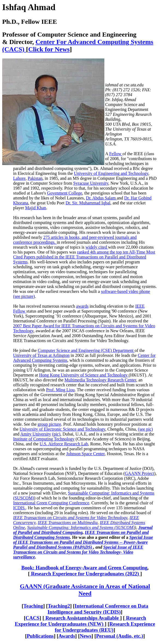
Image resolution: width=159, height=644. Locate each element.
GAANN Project (139, 473)
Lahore (19, 178)
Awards (67, 636)
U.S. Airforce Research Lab (64, 444)
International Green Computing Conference (51, 503)
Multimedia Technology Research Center (100, 380)
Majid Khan (36, 208)
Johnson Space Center (85, 454)
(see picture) (24, 296)
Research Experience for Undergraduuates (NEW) (80, 621)
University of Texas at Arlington (41, 355)
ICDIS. (19, 508)
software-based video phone (126, 291)
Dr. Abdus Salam (101, 198)
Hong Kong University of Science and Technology (84, 375)
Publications (40, 636)
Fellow (116, 154)
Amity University (36, 434)
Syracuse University (91, 183)
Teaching (33, 606)
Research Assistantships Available (82, 618)
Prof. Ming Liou (60, 390)
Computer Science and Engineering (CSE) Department (86, 350)
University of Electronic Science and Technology (62, 429)
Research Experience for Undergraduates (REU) (105, 627)
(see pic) (145, 429)
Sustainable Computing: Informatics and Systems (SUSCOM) (81, 527)
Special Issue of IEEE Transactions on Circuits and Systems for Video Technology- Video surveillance (78, 552)
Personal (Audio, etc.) (120, 636)
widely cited (97, 247)
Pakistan (35, 178)
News (86, 636)
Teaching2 (59, 606)
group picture (49, 424)
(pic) (56, 434)
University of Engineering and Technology (111, 173)
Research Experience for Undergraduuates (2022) (85, 574)
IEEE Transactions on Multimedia (68, 523)
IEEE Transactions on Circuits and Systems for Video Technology (70, 518)
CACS (33, 618)
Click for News (49, 49)
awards (82, 306)
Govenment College (64, 193)
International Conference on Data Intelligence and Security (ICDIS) (98, 609)
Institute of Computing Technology (44, 439)
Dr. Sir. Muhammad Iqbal (88, 203)
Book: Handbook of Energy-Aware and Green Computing (84, 568)
